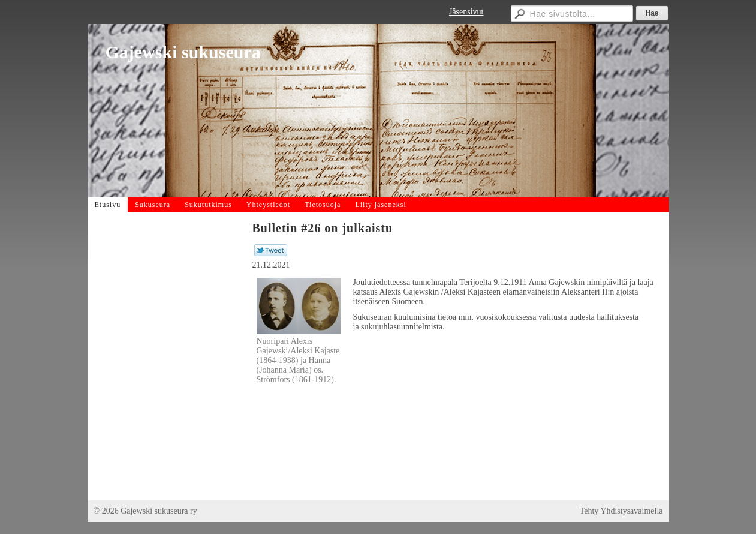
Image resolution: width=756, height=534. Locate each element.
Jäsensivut (466, 12)
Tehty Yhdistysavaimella (621, 511)
